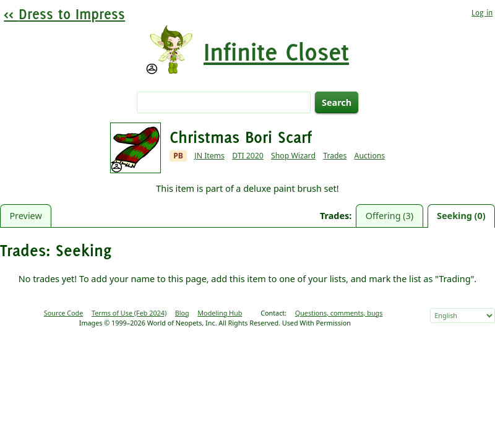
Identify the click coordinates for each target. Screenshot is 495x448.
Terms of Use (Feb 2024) (129, 313)
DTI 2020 (248, 156)
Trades (335, 156)
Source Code (64, 313)
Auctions (370, 156)
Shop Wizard (293, 156)
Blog (182, 313)
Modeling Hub (220, 313)
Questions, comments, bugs (339, 313)
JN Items (209, 156)
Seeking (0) (461, 216)
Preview (25, 216)
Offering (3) (390, 216)
